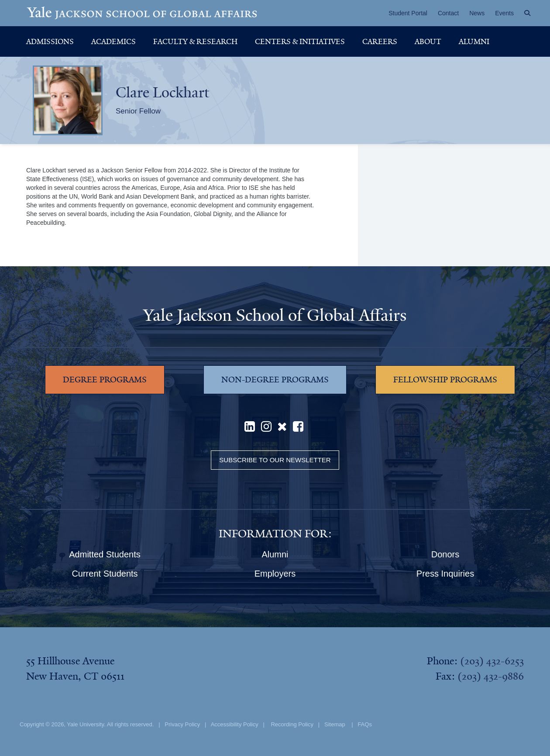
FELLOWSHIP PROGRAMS (445, 380)
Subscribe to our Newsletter (275, 460)
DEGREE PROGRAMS (105, 380)
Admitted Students (105, 554)
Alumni (474, 41)
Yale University (85, 724)
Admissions (50, 41)
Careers (380, 41)
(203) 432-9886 (491, 676)
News (477, 13)
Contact (448, 13)
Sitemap (335, 724)
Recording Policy (292, 724)
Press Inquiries (445, 574)
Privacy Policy (182, 724)
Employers (275, 574)
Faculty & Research (195, 41)
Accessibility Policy (235, 724)
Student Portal (408, 13)
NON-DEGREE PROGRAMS (275, 380)
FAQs (365, 724)
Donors (445, 554)
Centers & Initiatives (300, 41)
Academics (113, 41)
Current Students (105, 574)
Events (504, 13)
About (428, 41)
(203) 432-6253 (492, 661)
